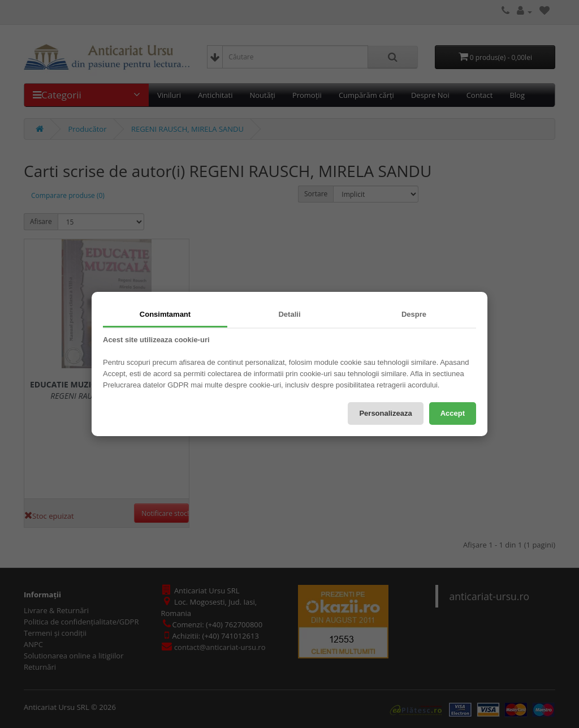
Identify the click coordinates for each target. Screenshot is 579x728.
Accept (453, 413)
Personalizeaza (385, 413)
